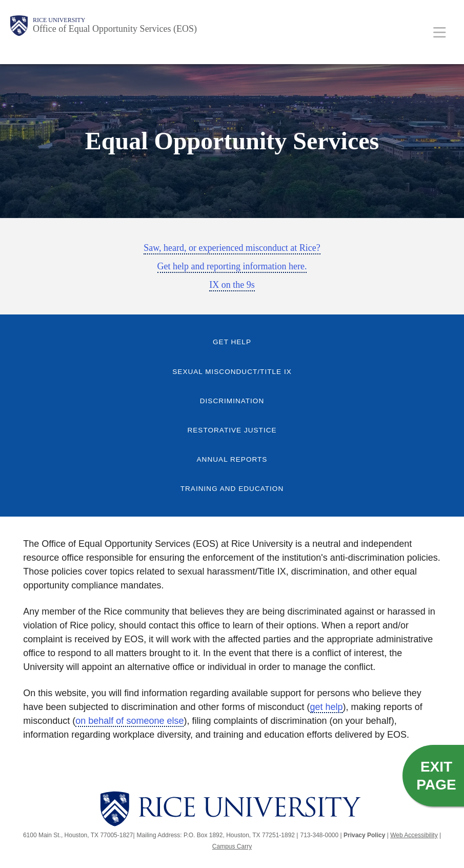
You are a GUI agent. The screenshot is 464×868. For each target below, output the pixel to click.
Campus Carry (232, 846)
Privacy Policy (364, 835)
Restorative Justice (232, 430)
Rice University (59, 20)
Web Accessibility (414, 835)
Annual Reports (232, 459)
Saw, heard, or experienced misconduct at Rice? (232, 248)
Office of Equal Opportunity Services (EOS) (115, 29)
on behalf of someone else (129, 721)
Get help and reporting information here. (232, 266)
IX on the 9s (232, 285)
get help (327, 707)
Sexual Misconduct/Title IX (232, 372)
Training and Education (232, 489)
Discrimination (232, 401)
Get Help (232, 342)
